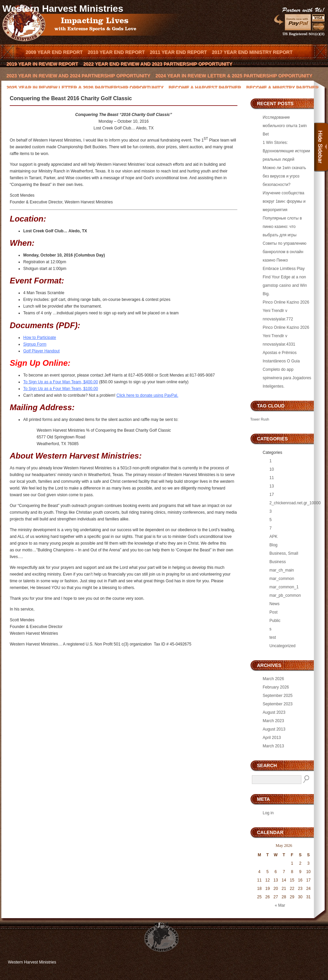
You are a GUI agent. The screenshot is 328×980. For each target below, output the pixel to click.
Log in (268, 813)
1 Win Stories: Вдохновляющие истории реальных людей (286, 151)
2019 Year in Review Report (42, 64)
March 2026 (273, 679)
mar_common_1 (284, 587)
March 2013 (273, 746)
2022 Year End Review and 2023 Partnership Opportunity (158, 64)
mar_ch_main (282, 570)
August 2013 (274, 729)
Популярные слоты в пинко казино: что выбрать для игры (282, 227)
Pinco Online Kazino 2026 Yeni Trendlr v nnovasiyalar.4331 (286, 336)
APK (273, 537)
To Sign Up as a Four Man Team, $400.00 (61, 382)
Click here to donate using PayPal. (147, 395)
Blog (273, 545)
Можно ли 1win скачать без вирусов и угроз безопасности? (284, 176)
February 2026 (276, 687)
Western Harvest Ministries (63, 9)
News (274, 604)
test (273, 637)
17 (272, 495)
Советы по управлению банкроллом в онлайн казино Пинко (285, 252)
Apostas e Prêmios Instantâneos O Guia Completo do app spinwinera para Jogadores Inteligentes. (287, 369)
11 (272, 478)
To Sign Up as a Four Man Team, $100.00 (61, 389)
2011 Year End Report (178, 52)
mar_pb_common (285, 595)
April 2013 (272, 738)
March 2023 (273, 721)
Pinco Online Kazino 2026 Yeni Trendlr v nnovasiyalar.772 (286, 311)
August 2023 (274, 712)
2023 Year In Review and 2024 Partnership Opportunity (78, 76)
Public (275, 621)
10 (272, 469)
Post (273, 612)
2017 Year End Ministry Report (252, 52)
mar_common (282, 579)
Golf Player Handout (41, 351)
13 (272, 486)
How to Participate (40, 338)
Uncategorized (282, 646)
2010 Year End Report (116, 52)
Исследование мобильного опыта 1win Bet (285, 126)
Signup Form (35, 344)
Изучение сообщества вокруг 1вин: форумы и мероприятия (284, 201)
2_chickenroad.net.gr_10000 (295, 503)
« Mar (280, 905)
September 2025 (278, 696)
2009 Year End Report (54, 52)
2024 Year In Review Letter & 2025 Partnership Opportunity (234, 76)
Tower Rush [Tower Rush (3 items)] (260, 419)
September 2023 (278, 704)
